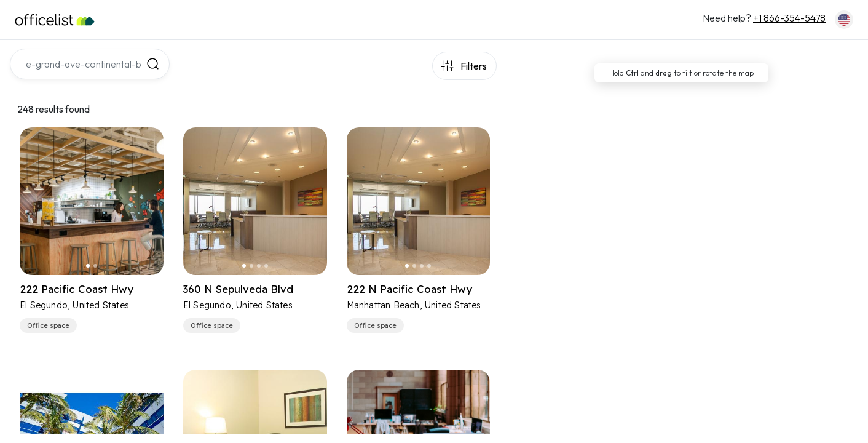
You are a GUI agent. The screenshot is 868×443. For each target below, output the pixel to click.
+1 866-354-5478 (789, 18)
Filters (474, 66)
